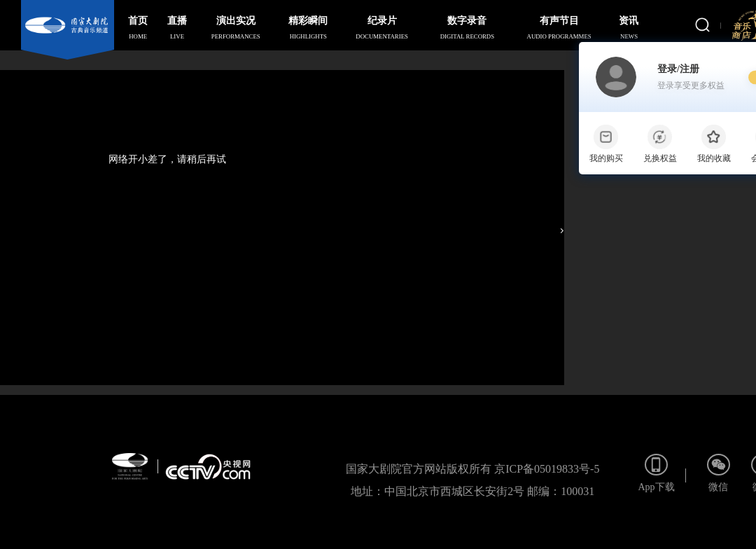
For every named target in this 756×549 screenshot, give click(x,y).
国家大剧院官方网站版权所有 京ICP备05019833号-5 (472, 469)
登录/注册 (691, 78)
